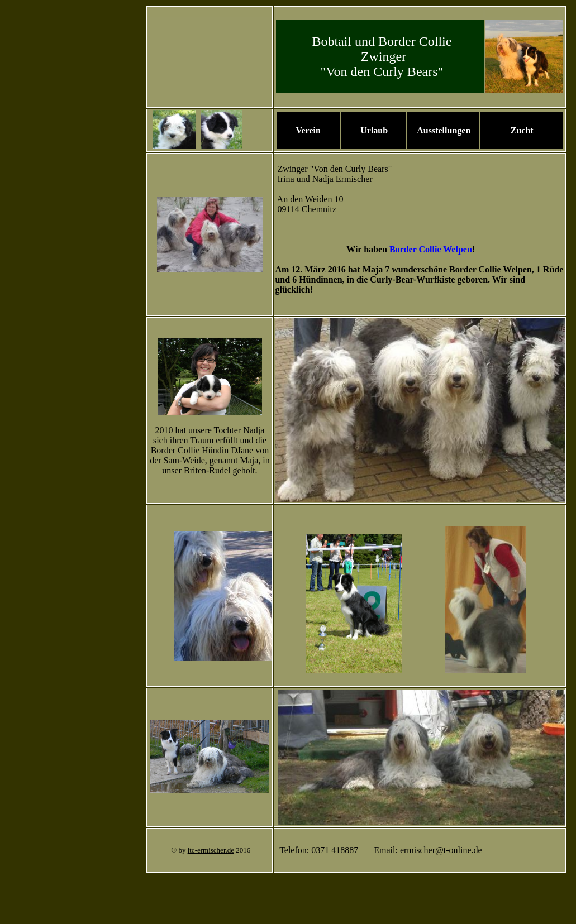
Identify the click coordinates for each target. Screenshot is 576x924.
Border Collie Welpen (431, 249)
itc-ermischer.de (211, 850)
